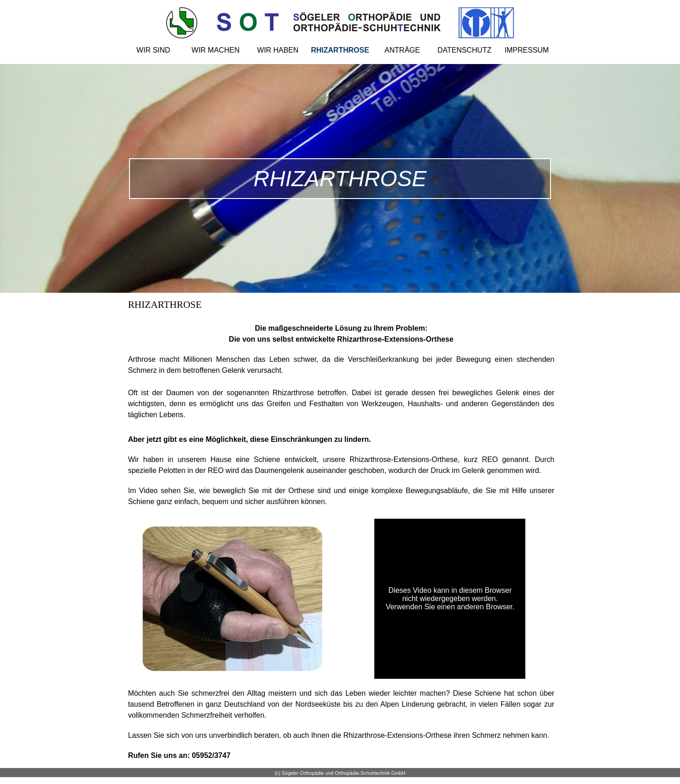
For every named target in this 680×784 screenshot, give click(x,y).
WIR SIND (153, 50)
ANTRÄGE (402, 50)
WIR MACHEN (216, 50)
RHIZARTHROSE (340, 50)
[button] (232, 525)
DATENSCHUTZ (464, 50)
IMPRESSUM (527, 50)
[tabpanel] (341, 321)
